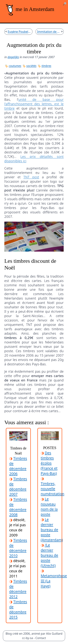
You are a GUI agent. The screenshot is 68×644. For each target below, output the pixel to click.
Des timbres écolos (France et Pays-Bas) (49, 463)
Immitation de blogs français (49, 32)
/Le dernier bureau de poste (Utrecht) (50, 555)
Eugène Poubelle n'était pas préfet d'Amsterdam (19, 32)
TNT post (31, 177)
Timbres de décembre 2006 (18, 466)
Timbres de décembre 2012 (18, 589)
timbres (46, 66)
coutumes (15, 66)
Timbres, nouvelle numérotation (53, 489)
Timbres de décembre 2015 (18, 609)
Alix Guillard (54, 634)
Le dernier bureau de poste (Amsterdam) (52, 530)
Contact (41, 638)
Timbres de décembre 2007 (18, 486)
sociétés (31, 66)
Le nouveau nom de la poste (49, 507)
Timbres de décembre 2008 (18, 507)
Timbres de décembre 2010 (18, 548)
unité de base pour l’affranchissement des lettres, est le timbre (34, 104)
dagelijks (13, 57)
